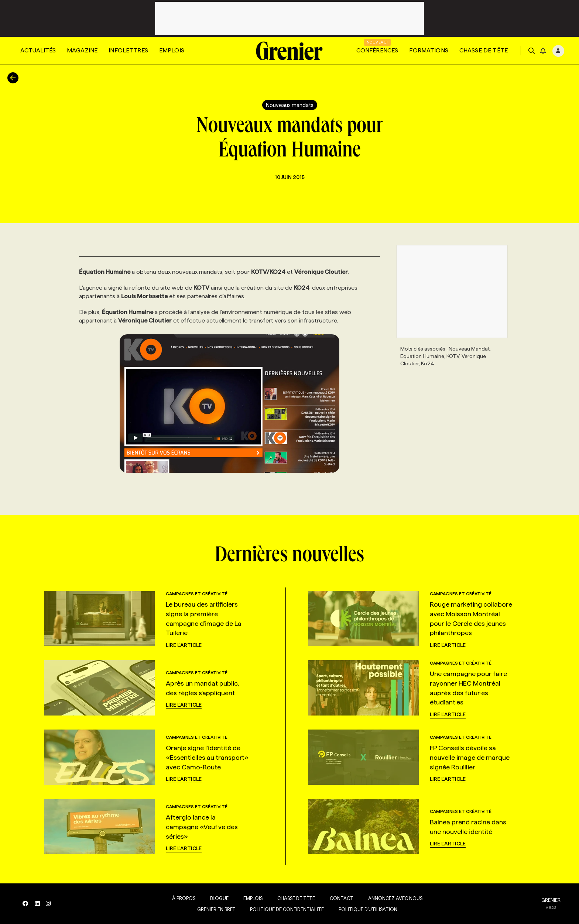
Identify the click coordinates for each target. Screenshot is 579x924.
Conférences (377, 50)
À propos (182, 898)
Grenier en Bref (215, 909)
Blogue (218, 898)
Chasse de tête (484, 50)
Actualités (38, 50)
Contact (340, 898)
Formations (429, 50)
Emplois (172, 50)
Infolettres (128, 50)
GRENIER (551, 900)
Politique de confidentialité (285, 909)
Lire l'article (184, 645)
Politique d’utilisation (366, 909)
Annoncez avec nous (394, 898)
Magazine (82, 50)
